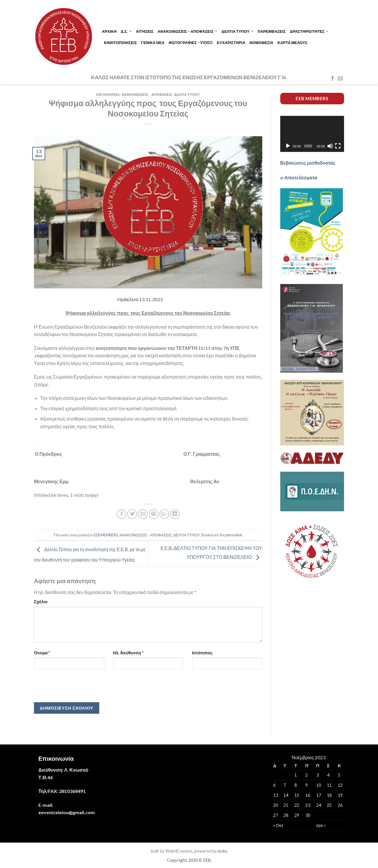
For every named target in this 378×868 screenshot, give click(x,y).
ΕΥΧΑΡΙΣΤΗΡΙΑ (231, 43)
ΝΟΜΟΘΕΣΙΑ (261, 43)
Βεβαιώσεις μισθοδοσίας (308, 163)
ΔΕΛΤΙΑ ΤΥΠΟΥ (237, 31)
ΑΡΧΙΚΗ (109, 31)
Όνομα (42, 653)
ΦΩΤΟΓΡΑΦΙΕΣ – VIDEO (191, 43)
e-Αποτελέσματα (299, 177)
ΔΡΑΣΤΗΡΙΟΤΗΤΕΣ (309, 31)
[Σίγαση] (330, 146)
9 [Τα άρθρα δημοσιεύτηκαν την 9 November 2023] (307, 785)
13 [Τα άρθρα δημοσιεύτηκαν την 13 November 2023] (276, 795)
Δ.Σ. (126, 31)
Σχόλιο (41, 602)
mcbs (223, 851)
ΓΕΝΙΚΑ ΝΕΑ (153, 43)
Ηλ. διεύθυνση (128, 653)
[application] (312, 134)
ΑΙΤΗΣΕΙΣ (145, 31)
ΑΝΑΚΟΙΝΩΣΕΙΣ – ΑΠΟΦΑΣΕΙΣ (188, 31)
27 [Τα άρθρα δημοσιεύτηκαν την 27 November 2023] (276, 815)
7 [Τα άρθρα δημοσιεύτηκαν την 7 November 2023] (285, 785)
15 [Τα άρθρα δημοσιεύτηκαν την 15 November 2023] (297, 795)
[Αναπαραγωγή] (288, 146)
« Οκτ (278, 825)
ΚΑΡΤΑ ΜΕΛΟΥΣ (293, 43)
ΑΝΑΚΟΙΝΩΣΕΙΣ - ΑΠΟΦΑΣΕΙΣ (147, 94)
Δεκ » (321, 825)
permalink (234, 535)
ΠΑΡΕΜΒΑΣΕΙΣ (272, 31)
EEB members (312, 98)
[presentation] (79, 688)
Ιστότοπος (202, 653)
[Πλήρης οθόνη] (338, 146)
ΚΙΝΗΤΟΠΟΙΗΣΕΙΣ (120, 43)
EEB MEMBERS (108, 94)
